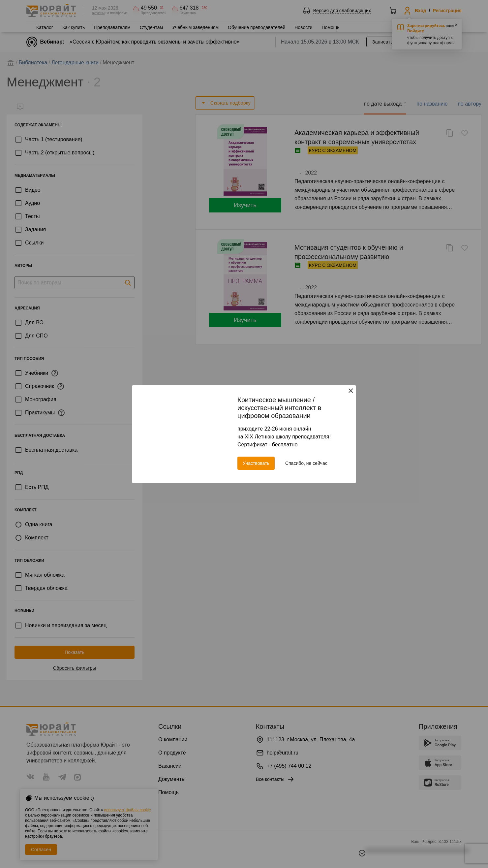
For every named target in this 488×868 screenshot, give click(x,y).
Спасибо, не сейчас (306, 463)
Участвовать (256, 463)
